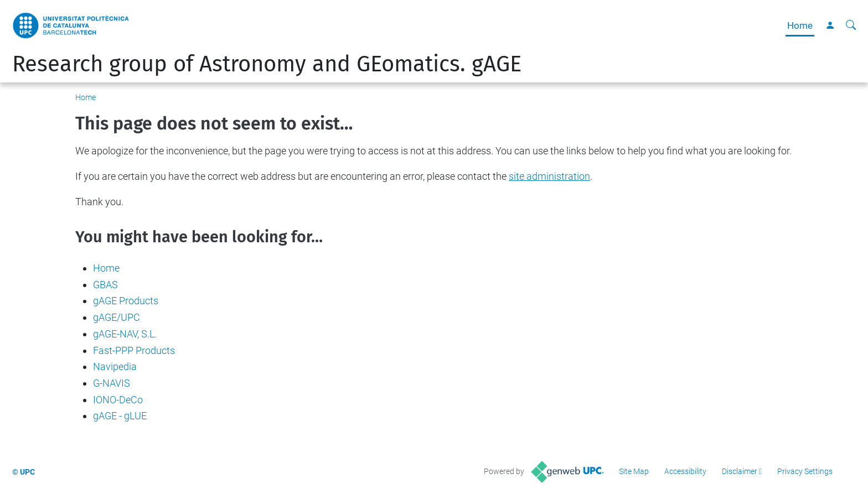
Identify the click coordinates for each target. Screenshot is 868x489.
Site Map (634, 471)
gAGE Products (126, 301)
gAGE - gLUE (120, 416)
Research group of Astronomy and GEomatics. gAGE (267, 64)
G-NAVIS (112, 383)
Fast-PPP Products (134, 350)
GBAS (105, 285)
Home (800, 25)
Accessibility (685, 471)
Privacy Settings (805, 471)
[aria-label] (851, 25)
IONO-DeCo (118, 400)
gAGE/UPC (117, 317)
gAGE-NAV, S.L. (125, 334)
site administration (549, 176)
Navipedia (115, 366)
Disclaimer (740, 471)
